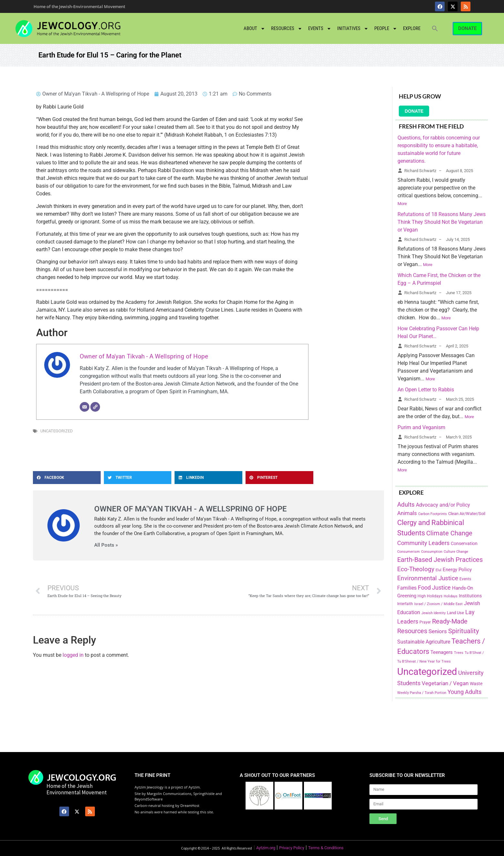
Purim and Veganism (421, 427)
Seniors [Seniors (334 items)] (438, 631)
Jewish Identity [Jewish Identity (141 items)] (433, 613)
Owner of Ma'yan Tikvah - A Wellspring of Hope (144, 356)
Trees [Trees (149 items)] (459, 653)
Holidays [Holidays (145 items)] (451, 596)
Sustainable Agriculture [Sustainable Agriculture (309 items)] (424, 642)
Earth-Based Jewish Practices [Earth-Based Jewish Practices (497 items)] (440, 560)
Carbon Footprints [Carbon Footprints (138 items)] (433, 514)
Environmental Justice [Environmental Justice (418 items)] (428, 578)
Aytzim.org (266, 848)
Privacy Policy (292, 848)
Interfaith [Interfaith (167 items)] (405, 604)
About (254, 29)
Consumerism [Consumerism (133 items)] (408, 552)
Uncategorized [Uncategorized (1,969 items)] (427, 672)
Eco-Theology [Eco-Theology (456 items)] (416, 569)
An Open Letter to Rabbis (426, 390)
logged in (73, 655)
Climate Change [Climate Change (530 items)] (449, 533)
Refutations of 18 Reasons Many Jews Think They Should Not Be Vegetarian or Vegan (442, 222)
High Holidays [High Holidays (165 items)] (430, 596)
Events (320, 29)
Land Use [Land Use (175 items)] (455, 613)
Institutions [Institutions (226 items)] (470, 596)
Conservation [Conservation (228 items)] (464, 544)
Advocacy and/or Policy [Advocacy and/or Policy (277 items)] (443, 505)
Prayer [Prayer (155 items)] (425, 622)
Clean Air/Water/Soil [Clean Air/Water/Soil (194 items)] (467, 514)
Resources (287, 29)
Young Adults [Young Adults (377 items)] (464, 692)
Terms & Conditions (326, 848)
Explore (412, 28)
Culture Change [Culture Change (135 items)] (456, 552)
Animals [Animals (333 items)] (407, 513)
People (386, 29)
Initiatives (353, 29)
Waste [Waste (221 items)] (476, 684)
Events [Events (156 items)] (465, 579)
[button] (435, 28)
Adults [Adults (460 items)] (406, 505)
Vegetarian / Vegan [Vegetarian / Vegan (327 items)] (445, 683)
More (402, 204)
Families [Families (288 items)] (407, 588)
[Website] (95, 407)
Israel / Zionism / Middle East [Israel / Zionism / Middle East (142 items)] (438, 604)
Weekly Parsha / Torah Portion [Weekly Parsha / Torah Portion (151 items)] (422, 693)
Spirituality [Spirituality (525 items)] (464, 631)
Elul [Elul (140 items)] (438, 570)
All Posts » (106, 545)
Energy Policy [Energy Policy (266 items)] (457, 570)
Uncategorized (57, 431)
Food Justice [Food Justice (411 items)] (434, 588)
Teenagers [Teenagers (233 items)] (442, 652)
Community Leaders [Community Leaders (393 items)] (423, 543)
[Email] (85, 407)
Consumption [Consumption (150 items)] (432, 552)
